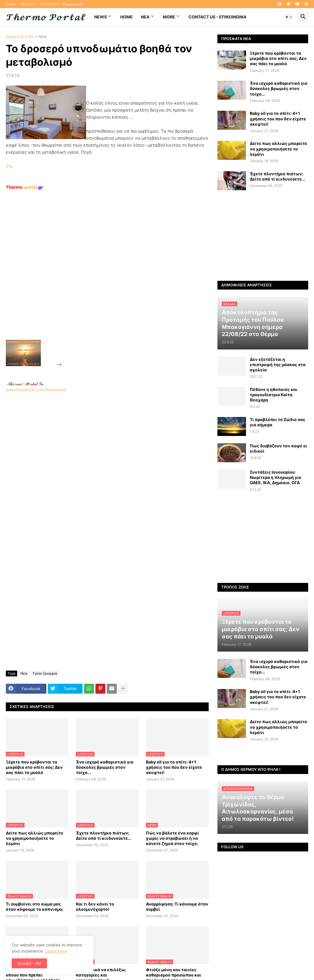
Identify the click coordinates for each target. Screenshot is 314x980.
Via (9, 166)
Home (11, 4)
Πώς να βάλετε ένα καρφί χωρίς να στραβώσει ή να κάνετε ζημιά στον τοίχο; (172, 838)
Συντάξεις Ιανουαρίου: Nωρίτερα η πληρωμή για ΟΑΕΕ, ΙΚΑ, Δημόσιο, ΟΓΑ (275, 477)
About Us (28, 4)
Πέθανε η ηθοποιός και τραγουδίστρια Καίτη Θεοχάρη (274, 395)
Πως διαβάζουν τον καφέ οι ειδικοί (279, 448)
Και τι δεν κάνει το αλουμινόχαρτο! (95, 907)
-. (25, 384)
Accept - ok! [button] (29, 963)
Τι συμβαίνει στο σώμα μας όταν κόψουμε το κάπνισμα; (35, 907)
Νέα (43, 37)
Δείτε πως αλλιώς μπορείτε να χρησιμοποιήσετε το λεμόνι (35, 838)
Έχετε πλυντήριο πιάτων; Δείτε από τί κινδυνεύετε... (104, 836)
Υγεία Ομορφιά (45, 673)
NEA (145, 17)
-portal (24, 187)
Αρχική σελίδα (20, 37)
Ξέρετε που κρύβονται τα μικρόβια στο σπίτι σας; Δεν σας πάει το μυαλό (34, 767)
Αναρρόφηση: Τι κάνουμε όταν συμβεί (177, 907)
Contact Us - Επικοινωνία (62, 4)
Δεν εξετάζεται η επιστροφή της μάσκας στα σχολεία (278, 365)
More (169, 17)
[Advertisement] (107, 278)
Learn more (56, 951)
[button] (289, 17)
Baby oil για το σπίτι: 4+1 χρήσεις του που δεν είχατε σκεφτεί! (174, 767)
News (101, 17)
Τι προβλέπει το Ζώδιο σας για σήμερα (278, 422)
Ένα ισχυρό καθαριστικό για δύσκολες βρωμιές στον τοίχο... (105, 767)
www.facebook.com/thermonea (107, 464)
